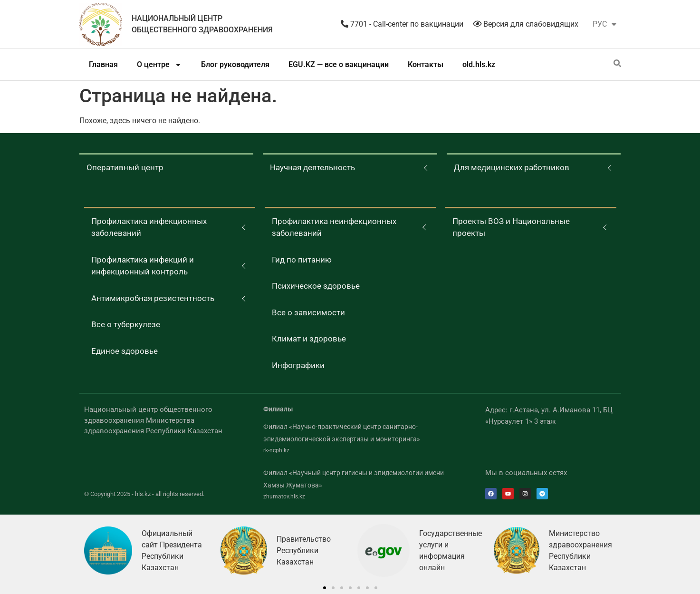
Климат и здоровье (309, 339)
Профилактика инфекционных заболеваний (149, 227)
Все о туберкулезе (126, 324)
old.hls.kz (479, 64)
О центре (159, 65)
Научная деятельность (312, 167)
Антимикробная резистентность (153, 298)
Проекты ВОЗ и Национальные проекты (511, 227)
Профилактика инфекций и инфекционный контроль (143, 266)
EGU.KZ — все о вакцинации (339, 64)
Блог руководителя (235, 64)
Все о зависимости (308, 312)
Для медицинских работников (512, 167)
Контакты (426, 64)
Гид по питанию (302, 260)
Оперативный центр (125, 167)
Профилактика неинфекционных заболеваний (334, 227)
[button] (325, 588)
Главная (103, 64)
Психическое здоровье (316, 286)
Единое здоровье (125, 351)
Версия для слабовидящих (526, 24)
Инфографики (298, 365)
